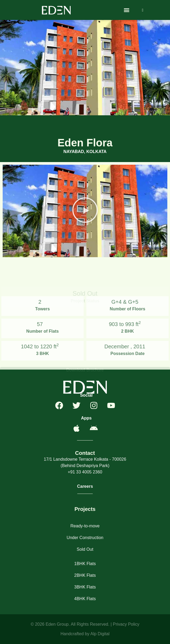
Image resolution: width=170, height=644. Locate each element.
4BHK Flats (85, 599)
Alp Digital (100, 634)
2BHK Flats (85, 575)
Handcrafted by (75, 634)
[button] (127, 10)
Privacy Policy (126, 624)
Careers (85, 486)
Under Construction (85, 538)
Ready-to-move (85, 526)
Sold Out (85, 549)
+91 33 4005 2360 (85, 472)
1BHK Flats (85, 564)
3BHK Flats (85, 587)
